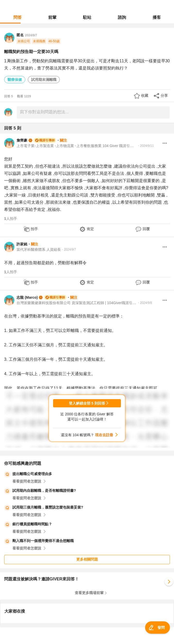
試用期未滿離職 (44, 80)
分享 (164, 96)
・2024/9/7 (68, 250)
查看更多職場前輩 (89, 593)
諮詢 (122, 17)
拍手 (34, 229)
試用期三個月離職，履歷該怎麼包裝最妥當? (48, 507)
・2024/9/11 (145, 146)
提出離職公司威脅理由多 (32, 474)
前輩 (52, 17)
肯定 (90, 229)
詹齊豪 (22, 140)
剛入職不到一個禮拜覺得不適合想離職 (43, 541)
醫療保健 (15, 80)
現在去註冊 (104, 435)
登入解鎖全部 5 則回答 (87, 403)
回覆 (146, 229)
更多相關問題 (87, 559)
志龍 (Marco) (27, 297)
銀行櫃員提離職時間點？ (32, 524)
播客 (157, 17)
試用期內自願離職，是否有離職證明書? (44, 491)
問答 (18, 17)
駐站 (87, 17)
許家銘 (22, 244)
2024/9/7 (31, 35)
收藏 (145, 96)
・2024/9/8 (144, 303)
